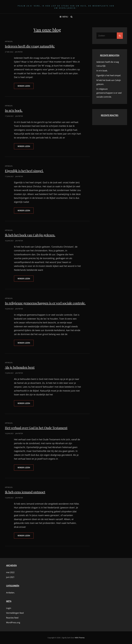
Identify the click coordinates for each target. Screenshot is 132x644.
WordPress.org (13, 623)
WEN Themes (80, 638)
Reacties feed (12, 618)
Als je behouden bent (20, 367)
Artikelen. (9, 41)
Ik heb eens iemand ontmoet (25, 492)
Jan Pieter (19, 52)
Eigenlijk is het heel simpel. (24, 171)
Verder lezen (26, 87)
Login (9, 608)
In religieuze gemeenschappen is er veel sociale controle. (45, 303)
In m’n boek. (14, 110)
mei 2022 (10, 572)
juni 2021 (10, 577)
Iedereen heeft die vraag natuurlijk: (30, 46)
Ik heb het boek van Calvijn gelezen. (30, 235)
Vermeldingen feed (15, 613)
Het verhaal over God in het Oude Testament (36, 428)
